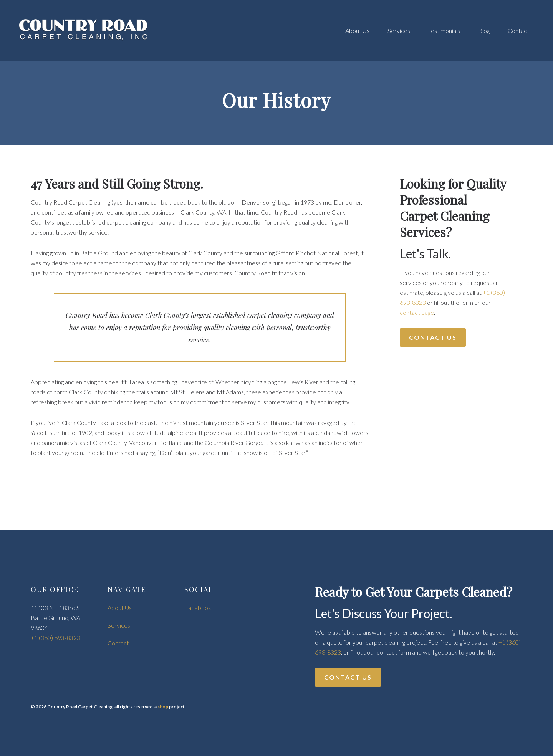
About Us (120, 608)
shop (163, 707)
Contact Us (433, 337)
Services (119, 625)
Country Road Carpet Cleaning (84, 31)
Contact (118, 643)
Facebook (198, 608)
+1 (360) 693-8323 (55, 638)
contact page (417, 312)
